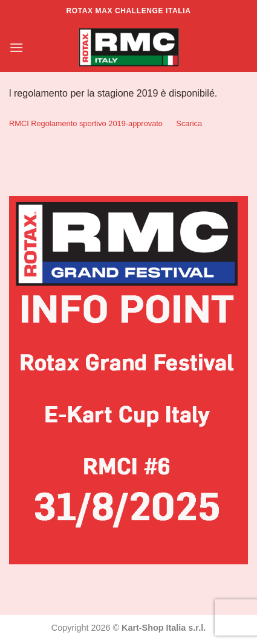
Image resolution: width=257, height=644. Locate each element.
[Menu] (16, 47)
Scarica (189, 123)
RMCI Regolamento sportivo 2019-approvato (86, 123)
